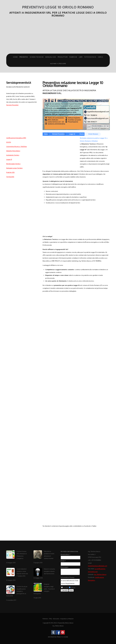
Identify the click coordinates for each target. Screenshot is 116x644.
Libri (81, 57)
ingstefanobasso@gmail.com (98, 566)
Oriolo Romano (93, 134)
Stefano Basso (69, 623)
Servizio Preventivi (12, 105)
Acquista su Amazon (67, 619)
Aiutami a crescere (58, 63)
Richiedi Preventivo (59, 134)
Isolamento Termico (13, 155)
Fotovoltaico (90, 57)
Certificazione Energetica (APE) (16, 138)
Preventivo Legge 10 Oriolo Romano (58, 7)
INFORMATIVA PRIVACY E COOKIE (58, 637)
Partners (45, 619)
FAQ (51, 619)
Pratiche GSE (10, 172)
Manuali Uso (51, 57)
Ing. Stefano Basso (100, 574)
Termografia (10, 177)
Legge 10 (9, 159)
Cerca (100, 57)
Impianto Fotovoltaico (13, 151)
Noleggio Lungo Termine (14, 168)
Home (15, 57)
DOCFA (9, 142)
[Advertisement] (58, 36)
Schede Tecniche (37, 57)
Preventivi (24, 57)
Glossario (56, 619)
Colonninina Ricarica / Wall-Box (17, 146)
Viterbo (82, 134)
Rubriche (73, 57)
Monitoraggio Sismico (13, 164)
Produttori (63, 57)
